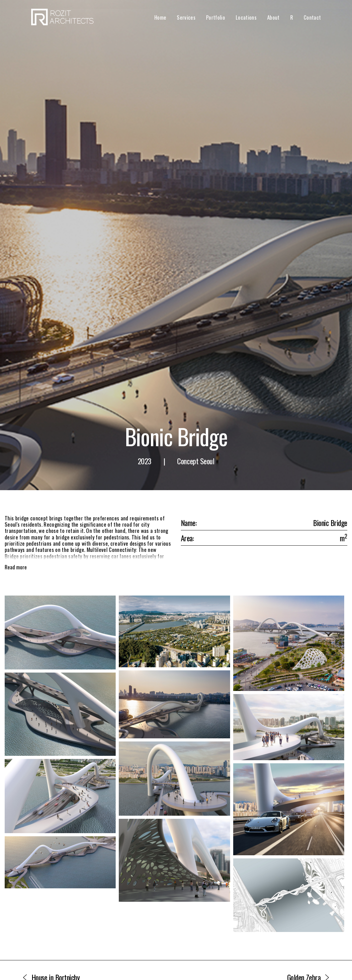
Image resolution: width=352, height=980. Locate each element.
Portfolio (216, 17)
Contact (312, 17)
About (273, 17)
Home (160, 17)
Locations (246, 17)
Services (186, 17)
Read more (16, 567)
